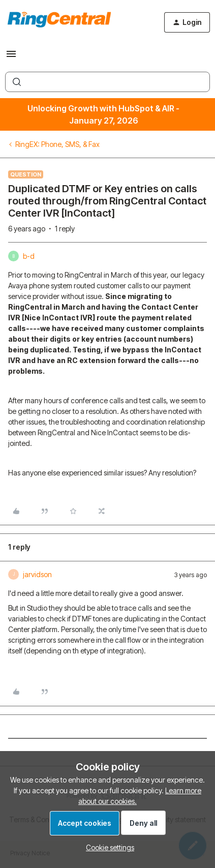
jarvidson (37, 574)
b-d (29, 256)
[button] (11, 57)
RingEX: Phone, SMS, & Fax (57, 144)
